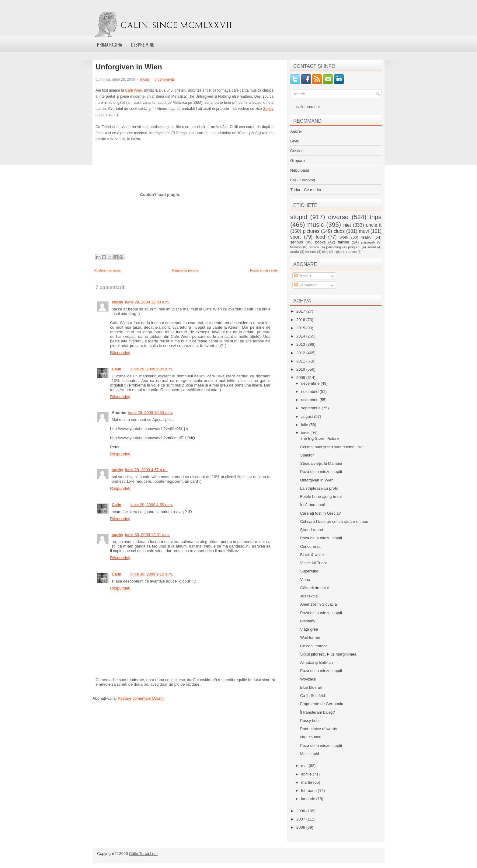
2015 (301, 328)
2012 (301, 353)
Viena (305, 580)
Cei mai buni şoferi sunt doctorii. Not (332, 447)
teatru (366, 237)
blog (325, 252)
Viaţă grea (309, 629)
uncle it (374, 225)
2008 (301, 811)
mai (305, 766)
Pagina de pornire (185, 270)
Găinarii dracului (314, 588)
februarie (310, 791)
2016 (301, 320)
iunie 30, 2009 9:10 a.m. (152, 574)
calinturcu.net (308, 107)
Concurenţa (310, 546)
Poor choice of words (318, 729)
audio (295, 252)
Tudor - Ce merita (306, 190)
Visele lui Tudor (313, 563)
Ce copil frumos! (314, 646)
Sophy (268, 109)
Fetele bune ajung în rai (321, 497)
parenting (334, 247)
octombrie (310, 400)
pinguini (354, 247)
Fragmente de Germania (322, 704)
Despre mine (143, 44)
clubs (339, 231)
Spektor (307, 455)
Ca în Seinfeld (312, 696)
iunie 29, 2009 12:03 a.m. (147, 302)
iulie (305, 425)
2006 (301, 827)
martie (307, 782)
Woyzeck (308, 679)
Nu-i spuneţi (310, 737)
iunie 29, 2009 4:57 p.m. (146, 470)
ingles (338, 252)
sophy (117, 302)
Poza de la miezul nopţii (321, 472)
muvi (364, 231)
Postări (302, 276)
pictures (311, 231)
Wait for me (310, 637)
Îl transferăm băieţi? (317, 712)
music (145, 79)
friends (310, 252)
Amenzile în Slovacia (318, 604)
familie (343, 242)
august (308, 416)
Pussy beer (310, 721)
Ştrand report (312, 530)
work (344, 237)
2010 (301, 369)
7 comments (165, 79)
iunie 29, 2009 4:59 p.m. (152, 505)
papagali (368, 242)
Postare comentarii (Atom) (141, 698)
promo (352, 252)
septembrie (312, 408)
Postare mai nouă (107, 270)
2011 (301, 361)
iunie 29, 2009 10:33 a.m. (150, 413)
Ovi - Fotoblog (303, 180)
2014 (301, 336)
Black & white (312, 555)
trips (376, 217)
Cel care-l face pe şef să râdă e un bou (334, 521)
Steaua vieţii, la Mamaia (321, 463)
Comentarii (306, 285)
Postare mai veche (264, 270)
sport (296, 237)
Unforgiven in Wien (129, 67)
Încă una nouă (312, 505)
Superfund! (310, 571)
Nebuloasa (300, 170)
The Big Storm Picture (319, 438)
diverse (338, 217)
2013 (301, 344)
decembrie (311, 383)
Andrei (296, 131)
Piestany (308, 621)
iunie (306, 433)
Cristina (297, 151)
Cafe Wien (134, 90)
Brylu (295, 141)
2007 (301, 819)
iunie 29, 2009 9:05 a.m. (152, 369)
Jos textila (309, 596)
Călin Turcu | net (143, 854)
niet (347, 225)
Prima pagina (110, 44)
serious (297, 242)
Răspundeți (120, 353)
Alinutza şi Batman (316, 662)
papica (314, 247)
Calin (117, 369)
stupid (299, 217)
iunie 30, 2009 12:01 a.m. (147, 535)
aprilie (307, 774)
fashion (296, 247)
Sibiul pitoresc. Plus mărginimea (328, 654)
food (320, 237)
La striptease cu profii (319, 488)
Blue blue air (311, 687)
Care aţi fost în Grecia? (320, 513)
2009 (301, 378)
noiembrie (310, 392)
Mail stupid (309, 754)
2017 (301, 311)
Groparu (298, 161)
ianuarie (309, 799)
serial (371, 247)
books (320, 242)
